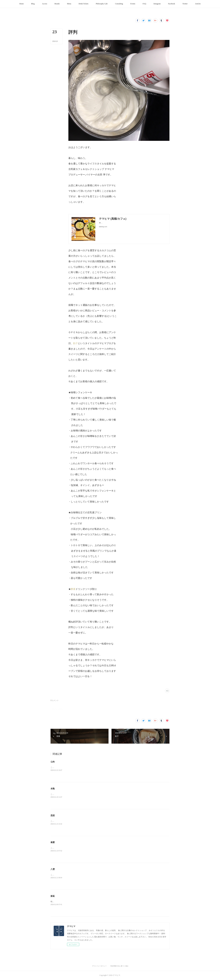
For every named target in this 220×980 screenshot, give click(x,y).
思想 (53, 815)
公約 (53, 762)
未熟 (53, 789)
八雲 (53, 869)
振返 (53, 896)
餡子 (76, 343)
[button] (21, 4)
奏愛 (53, 842)
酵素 (73, 589)
